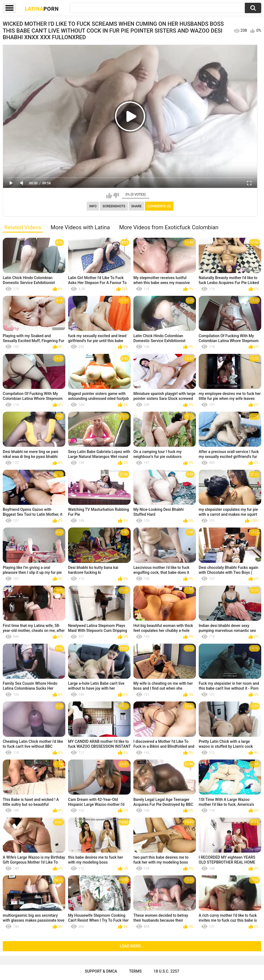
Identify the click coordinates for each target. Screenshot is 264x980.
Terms (135, 971)
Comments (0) (159, 206)
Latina (42, 8)
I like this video (109, 196)
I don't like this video (116, 196)
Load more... (132, 946)
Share (136, 206)
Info (93, 206)
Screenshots (114, 206)
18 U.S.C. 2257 (166, 971)
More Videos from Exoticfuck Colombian (169, 227)
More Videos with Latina (80, 227)
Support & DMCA (101, 971)
